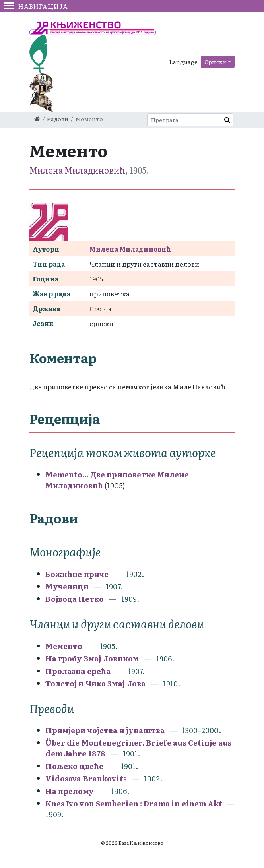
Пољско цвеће (74, 766)
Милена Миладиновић (77, 170)
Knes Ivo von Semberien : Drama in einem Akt (134, 803)
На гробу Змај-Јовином (92, 658)
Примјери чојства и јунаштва (105, 730)
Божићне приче (77, 574)
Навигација (36, 6)
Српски (215, 62)
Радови (58, 119)
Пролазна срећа (78, 671)
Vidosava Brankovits (86, 778)
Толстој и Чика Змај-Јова (96, 683)
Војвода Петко (75, 599)
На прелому (70, 791)
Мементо (64, 646)
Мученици (67, 586)
